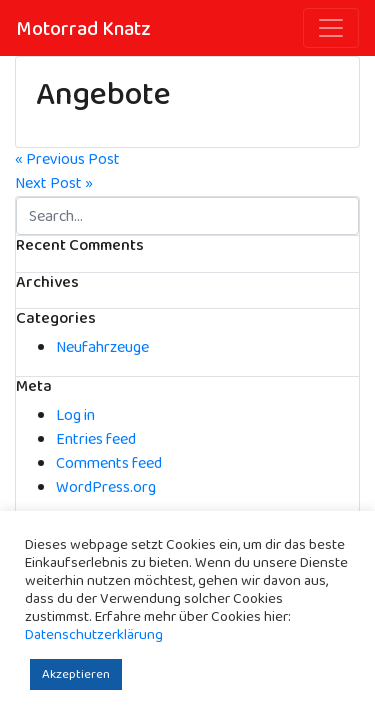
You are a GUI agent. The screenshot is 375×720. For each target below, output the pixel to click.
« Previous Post (67, 159)
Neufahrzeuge (102, 347)
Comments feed (109, 463)
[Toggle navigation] (331, 28)
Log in (75, 415)
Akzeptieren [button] (76, 674)
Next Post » (54, 183)
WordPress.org (106, 487)
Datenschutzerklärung (94, 635)
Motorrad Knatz (83, 29)
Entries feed (96, 439)
